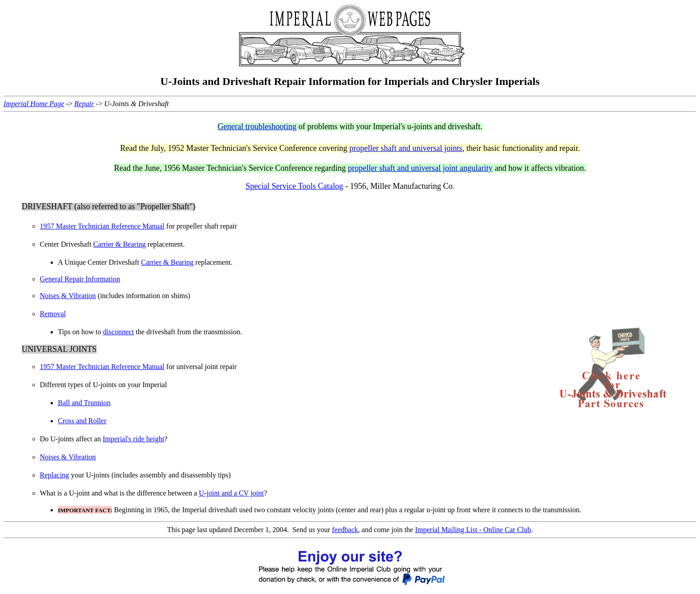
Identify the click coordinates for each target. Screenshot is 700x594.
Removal (53, 314)
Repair (85, 104)
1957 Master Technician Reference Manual (102, 226)
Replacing (54, 475)
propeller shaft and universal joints (406, 148)
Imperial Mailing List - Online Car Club (473, 530)
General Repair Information (80, 279)
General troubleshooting (257, 126)
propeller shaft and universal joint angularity (420, 168)
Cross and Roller (82, 421)
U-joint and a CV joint (231, 493)
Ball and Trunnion (84, 403)
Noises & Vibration (68, 296)
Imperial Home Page (34, 104)
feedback (345, 530)
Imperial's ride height (133, 439)
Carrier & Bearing (119, 244)
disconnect (118, 332)
